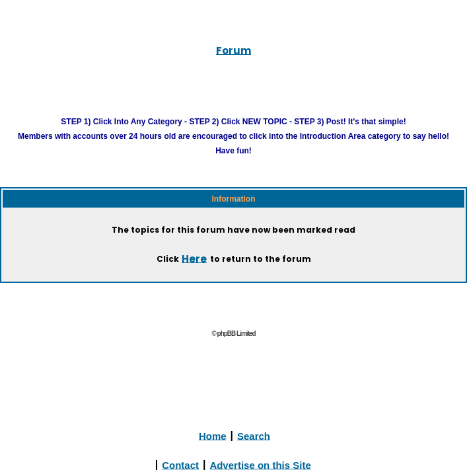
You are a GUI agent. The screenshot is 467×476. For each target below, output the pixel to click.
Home (213, 450)
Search (254, 450)
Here (186, 273)
